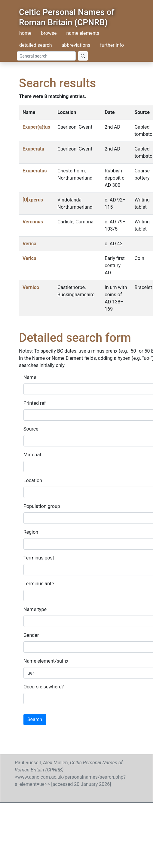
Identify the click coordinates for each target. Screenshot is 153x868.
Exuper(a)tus (36, 127)
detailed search (36, 45)
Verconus (33, 222)
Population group (42, 506)
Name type (35, 609)
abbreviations (76, 45)
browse (49, 33)
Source (31, 429)
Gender (31, 635)
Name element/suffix (46, 661)
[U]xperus (33, 200)
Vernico (31, 287)
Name (30, 377)
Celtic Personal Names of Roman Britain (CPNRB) (67, 17)
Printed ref (35, 403)
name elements (83, 33)
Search (35, 719)
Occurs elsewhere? (44, 687)
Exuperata (33, 149)
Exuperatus (35, 171)
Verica (29, 244)
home (25, 33)
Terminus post (39, 558)
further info (112, 45)
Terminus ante (39, 584)
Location (33, 480)
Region (31, 532)
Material (32, 455)
